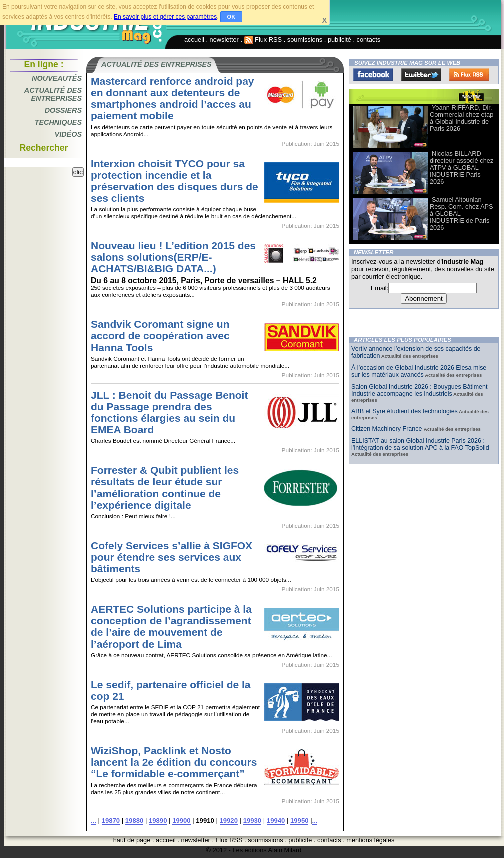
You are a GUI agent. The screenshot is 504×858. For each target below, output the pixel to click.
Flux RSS (263, 40)
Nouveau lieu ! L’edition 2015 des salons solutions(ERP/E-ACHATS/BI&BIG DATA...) (173, 257)
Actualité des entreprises (53, 94)
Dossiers (63, 110)
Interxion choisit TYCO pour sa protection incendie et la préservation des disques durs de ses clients (175, 181)
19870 (111, 821)
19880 (134, 821)
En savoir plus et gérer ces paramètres (165, 17)
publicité (340, 40)
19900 (181, 821)
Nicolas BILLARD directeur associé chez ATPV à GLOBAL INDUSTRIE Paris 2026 (462, 168)
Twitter (421, 75)
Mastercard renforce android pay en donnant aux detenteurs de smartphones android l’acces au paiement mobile (173, 98)
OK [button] (232, 17)
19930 (252, 821)
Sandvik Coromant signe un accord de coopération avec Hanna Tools (160, 336)
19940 (276, 821)
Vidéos (68, 134)
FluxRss (469, 75)
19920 (229, 821)
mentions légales (370, 840)
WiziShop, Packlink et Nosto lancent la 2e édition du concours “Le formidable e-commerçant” (174, 762)
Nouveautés (57, 78)
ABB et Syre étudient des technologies (405, 411)
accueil (194, 40)
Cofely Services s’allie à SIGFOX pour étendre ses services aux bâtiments (172, 557)
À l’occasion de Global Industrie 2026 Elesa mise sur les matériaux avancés (419, 371)
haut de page (132, 840)
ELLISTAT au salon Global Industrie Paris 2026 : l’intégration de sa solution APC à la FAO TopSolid (420, 444)
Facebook (373, 75)
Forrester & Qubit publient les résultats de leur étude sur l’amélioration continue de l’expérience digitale (165, 487)
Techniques (58, 122)
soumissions (305, 40)
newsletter (224, 40)
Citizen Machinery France (388, 429)
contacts (369, 40)
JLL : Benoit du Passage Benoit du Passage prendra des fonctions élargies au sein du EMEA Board (169, 412)
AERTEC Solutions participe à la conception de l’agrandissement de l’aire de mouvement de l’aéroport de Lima (171, 626)
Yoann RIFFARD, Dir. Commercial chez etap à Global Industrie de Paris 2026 (462, 118)
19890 (158, 821)
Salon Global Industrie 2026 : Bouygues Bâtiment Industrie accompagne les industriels (419, 390)
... (94, 821)
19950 (299, 821)
